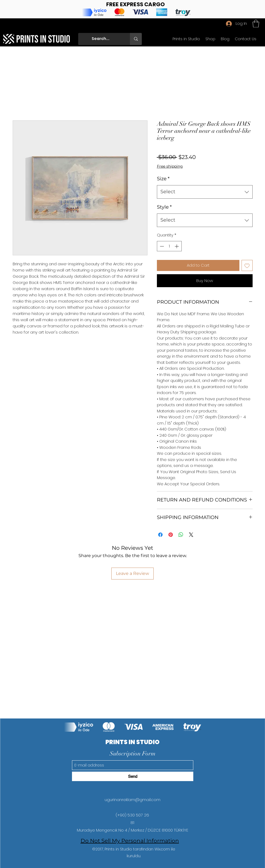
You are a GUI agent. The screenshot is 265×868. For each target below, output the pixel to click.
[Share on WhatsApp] (181, 535)
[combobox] (205, 192)
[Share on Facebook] (160, 535)
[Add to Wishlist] (247, 265)
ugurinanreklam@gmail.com (132, 800)
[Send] (133, 776)
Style (164, 207)
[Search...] (105, 39)
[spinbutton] (169, 246)
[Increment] (177, 246)
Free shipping (170, 166)
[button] (256, 24)
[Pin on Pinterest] (171, 535)
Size (163, 179)
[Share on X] (191, 535)
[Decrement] (161, 246)
